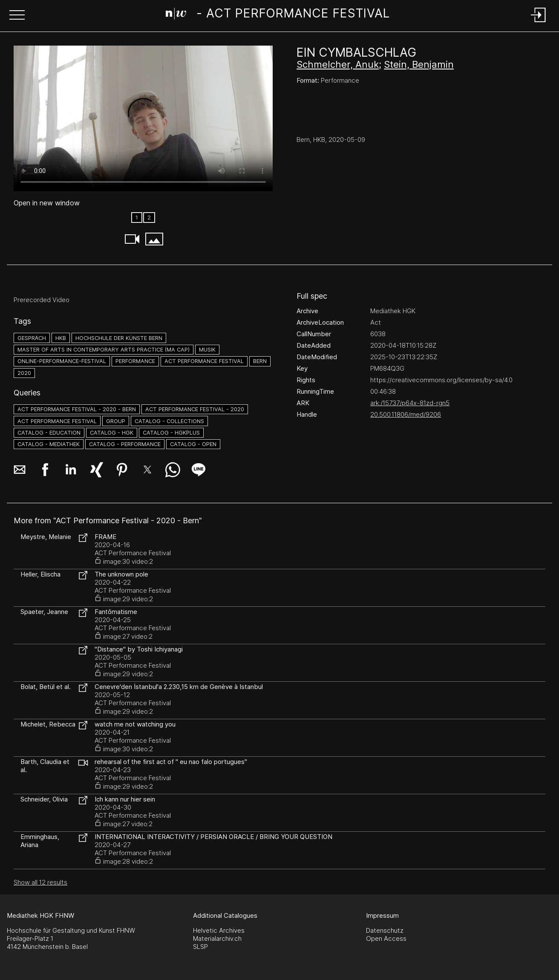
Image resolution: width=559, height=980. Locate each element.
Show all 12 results (40, 882)
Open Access (386, 938)
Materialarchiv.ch (217, 938)
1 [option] (137, 218)
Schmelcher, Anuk (338, 64)
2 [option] (149, 218)
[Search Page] (278, 15)
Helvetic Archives (219, 930)
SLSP (200, 947)
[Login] (539, 23)
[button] (17, 16)
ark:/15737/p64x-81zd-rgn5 (410, 403)
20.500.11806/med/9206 (406, 414)
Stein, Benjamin (419, 64)
